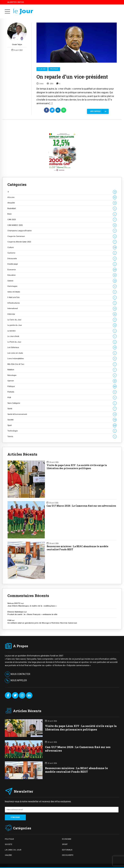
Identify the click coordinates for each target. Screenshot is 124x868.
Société (62, 420)
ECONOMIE (67, 839)
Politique (54, 69)
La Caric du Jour (62, 320)
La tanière (62, 331)
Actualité (62, 203)
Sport (62, 425)
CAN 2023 (62, 220)
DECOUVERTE (68, 855)
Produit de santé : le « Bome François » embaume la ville (32, 614)
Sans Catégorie (62, 403)
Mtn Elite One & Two (62, 364)
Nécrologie (62, 375)
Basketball (62, 208)
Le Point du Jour (62, 342)
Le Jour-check (62, 336)
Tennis (62, 436)
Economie (62, 270)
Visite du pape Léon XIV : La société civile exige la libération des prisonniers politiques (77, 467)
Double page (62, 264)
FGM (9, 620)
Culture (62, 247)
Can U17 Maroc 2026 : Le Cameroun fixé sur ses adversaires (81, 506)
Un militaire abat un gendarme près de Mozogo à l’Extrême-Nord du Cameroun (42, 623)
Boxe (62, 214)
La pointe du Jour (62, 325)
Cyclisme (62, 253)
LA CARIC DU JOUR (13, 850)
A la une (42, 69)
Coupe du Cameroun (62, 236)
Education (62, 275)
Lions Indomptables (62, 359)
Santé (62, 409)
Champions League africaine (62, 231)
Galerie (62, 281)
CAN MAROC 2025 (62, 225)
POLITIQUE (9, 839)
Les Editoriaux (62, 347)
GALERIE (8, 855)
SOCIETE (8, 844)
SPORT (65, 844)
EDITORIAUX (67, 850)
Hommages (62, 286)
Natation (62, 370)
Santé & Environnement (62, 414)
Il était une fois (62, 297)
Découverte (62, 259)
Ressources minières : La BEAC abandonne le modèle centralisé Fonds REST (77, 548)
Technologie (62, 431)
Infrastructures (62, 303)
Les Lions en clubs (62, 353)
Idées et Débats (62, 292)
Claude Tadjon (17, 34)
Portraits (62, 392)
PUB (62, 398)
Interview (62, 314)
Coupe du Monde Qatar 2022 (62, 242)
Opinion (62, 381)
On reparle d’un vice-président (72, 77)
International (62, 308)
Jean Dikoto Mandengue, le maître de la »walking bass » (32, 606)
